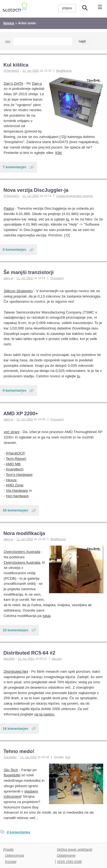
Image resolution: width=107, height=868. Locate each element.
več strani (12, 432)
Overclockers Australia (22, 552)
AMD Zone (14, 485)
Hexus (11, 480)
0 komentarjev (14, 250)
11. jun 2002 (31, 71)
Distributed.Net (16, 671)
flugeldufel (12, 775)
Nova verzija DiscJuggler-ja (36, 190)
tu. (68, 219)
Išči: (8, 42)
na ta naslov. (45, 714)
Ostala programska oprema (74, 196)
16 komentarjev (15, 510)
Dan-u (37, 83)
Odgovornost (14, 856)
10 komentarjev (15, 630)
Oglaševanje (66, 856)
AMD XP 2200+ (21, 413)
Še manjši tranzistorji (28, 272)
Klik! (59, 153)
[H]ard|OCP (15, 453)
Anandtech (14, 469)
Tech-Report (16, 459)
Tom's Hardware (19, 475)
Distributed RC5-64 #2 (29, 653)
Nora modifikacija (24, 533)
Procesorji (57, 278)
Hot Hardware (17, 496)
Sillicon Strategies (18, 291)
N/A (68, 757)
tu (78, 376)
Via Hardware (17, 491)
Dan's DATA (14, 83)
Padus (9, 208)
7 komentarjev (14, 167)
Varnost (56, 659)
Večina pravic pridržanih (75, 850)
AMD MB (13, 464)
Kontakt (11, 862)
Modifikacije (64, 71)
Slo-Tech (11, 770)
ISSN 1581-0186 (69, 862)
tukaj (46, 616)
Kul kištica (16, 65)
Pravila (8, 850)
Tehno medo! (19, 751)
